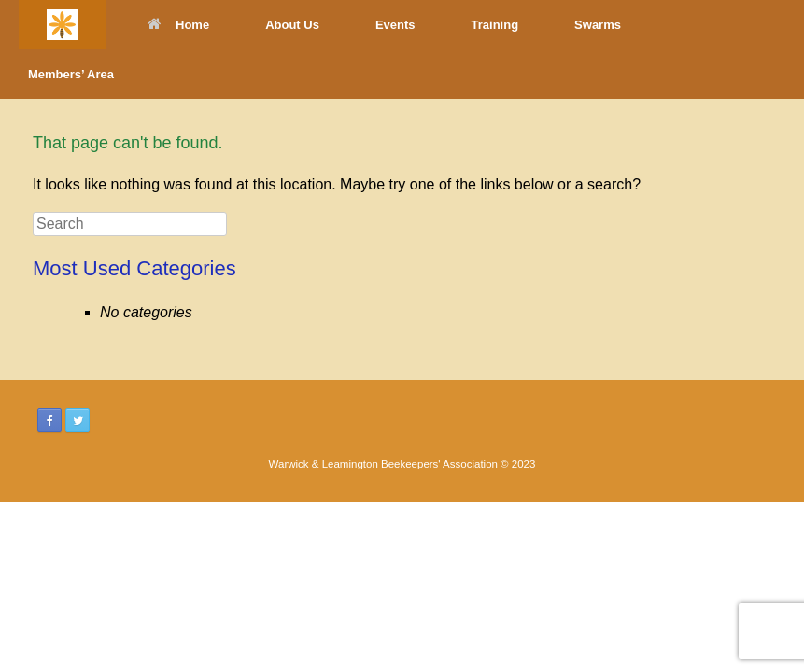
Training (495, 25)
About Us (292, 25)
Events (395, 25)
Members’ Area (71, 74)
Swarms (598, 25)
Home (178, 25)
